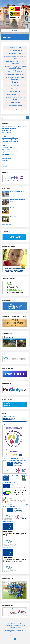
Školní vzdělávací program (15, 50)
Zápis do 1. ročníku (15, 47)
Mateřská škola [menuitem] (24, 624)
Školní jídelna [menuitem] (17, 626)
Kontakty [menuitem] (19, 627)
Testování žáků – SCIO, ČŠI (15, 95)
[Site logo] (15, 26)
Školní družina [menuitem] (8, 626)
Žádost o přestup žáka (15, 106)
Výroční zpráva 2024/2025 (15, 54)
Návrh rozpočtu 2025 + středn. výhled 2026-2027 (15, 62)
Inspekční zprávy (15, 102)
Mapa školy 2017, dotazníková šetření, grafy (15, 78)
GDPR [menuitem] (24, 626)
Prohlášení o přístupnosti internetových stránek (15, 635)
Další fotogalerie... (8, 225)
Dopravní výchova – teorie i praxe (18, 192)
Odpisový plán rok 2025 (15, 71)
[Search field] (15, 118)
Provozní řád (15, 85)
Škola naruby (14, 216)
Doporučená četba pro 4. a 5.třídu (15, 109)
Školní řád (15, 82)
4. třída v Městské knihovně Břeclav (18, 200)
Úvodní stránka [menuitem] (6, 624)
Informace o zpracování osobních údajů (15, 99)
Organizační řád (15, 91)
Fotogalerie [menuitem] (12, 627)
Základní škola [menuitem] (15, 624)
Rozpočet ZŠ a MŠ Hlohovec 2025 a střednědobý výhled (15, 67)
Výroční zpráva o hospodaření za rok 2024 (15, 58)
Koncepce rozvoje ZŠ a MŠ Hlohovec (15, 74)
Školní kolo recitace (16, 208)
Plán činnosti (15, 88)
